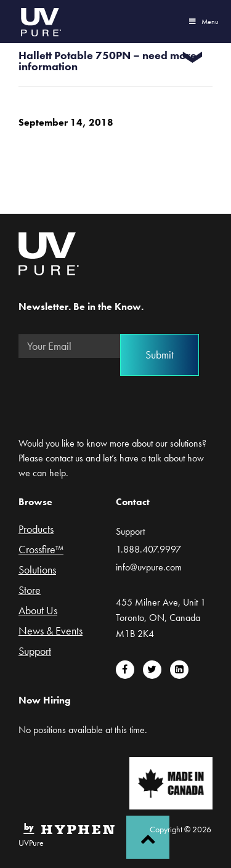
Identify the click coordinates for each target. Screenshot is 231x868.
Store (30, 591)
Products (36, 530)
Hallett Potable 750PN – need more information (107, 61)
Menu (203, 22)
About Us (38, 611)
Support (35, 652)
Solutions (37, 570)
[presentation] (112, 392)
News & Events (51, 631)
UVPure (40, 22)
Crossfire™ (41, 550)
